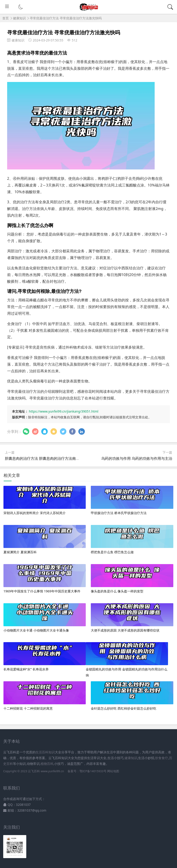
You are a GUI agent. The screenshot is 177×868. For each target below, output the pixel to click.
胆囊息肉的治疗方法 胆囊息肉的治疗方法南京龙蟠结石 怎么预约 (57, 458)
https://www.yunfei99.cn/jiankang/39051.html (63, 411)
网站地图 (113, 771)
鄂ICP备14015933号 (93, 771)
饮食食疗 (162, 758)
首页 (6, 18)
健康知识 (19, 18)
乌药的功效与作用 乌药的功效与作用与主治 (137, 458)
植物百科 (47, 764)
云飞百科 (34, 771)
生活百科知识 (45, 752)
